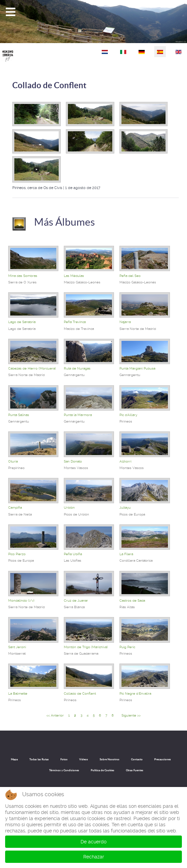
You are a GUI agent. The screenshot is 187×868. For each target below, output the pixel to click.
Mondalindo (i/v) (21, 600)
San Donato (73, 461)
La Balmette (18, 693)
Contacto (137, 759)
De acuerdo (93, 842)
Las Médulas (74, 276)
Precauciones (163, 759)
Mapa (14, 759)
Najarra (125, 322)
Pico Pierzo (17, 554)
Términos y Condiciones (64, 770)
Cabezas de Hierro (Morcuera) (32, 368)
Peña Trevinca (75, 322)
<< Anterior (55, 715)
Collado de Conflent (49, 85)
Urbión (69, 508)
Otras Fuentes (135, 770)
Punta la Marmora (78, 415)
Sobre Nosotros (110, 759)
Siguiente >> (131, 715)
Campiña (15, 508)
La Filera (126, 554)
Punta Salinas (19, 415)
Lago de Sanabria (22, 322)
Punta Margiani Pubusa (137, 368)
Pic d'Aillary (128, 415)
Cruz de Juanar (76, 600)
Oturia (13, 461)
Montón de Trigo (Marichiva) (86, 647)
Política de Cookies (103, 770)
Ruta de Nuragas (77, 368)
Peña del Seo (130, 276)
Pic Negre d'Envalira (135, 693)
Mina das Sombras (23, 276)
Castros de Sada (132, 600)
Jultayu (125, 508)
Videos (84, 759)
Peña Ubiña (73, 554)
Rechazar (94, 857)
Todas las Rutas (39, 759)
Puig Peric (127, 647)
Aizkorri (125, 461)
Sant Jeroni (17, 647)
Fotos (64, 759)
